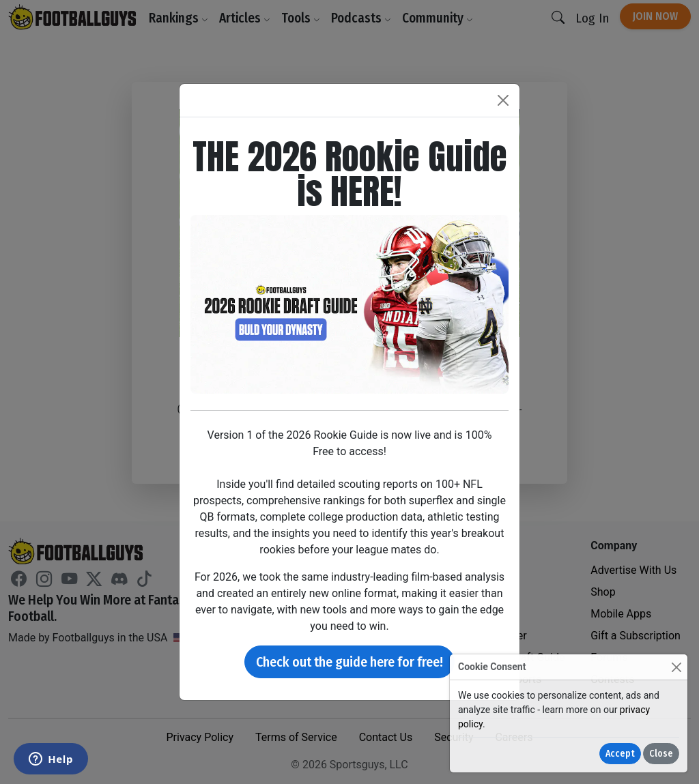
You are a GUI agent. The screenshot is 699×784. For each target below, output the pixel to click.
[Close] (676, 667)
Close (661, 754)
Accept (620, 754)
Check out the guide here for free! (349, 662)
